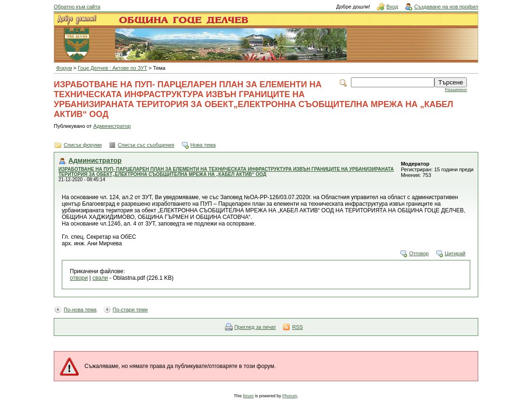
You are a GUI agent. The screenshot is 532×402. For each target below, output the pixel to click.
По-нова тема (80, 310)
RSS (297, 327)
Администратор (112, 126)
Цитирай (455, 253)
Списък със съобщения (146, 145)
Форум (64, 68)
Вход (392, 7)
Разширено (456, 90)
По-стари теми (130, 310)
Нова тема (203, 145)
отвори (79, 278)
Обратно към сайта (77, 7)
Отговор (419, 253)
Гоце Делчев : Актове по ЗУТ (112, 68)
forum (248, 396)
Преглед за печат (255, 327)
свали (100, 278)
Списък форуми (83, 145)
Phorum (290, 396)
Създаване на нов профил (446, 7)
